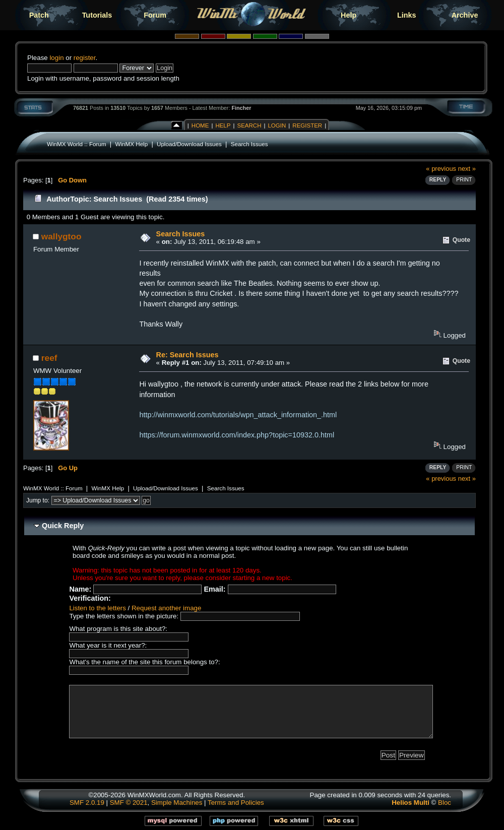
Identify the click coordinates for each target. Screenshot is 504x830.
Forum (155, 15)
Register (307, 125)
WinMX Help (131, 144)
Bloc (445, 803)
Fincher (241, 108)
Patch (39, 15)
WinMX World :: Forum (77, 144)
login (56, 58)
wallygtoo (61, 236)
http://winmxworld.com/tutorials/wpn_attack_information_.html (238, 415)
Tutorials (97, 15)
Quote (461, 240)
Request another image (166, 608)
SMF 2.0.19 (87, 803)
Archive (465, 15)
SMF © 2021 (129, 803)
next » (467, 169)
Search (249, 125)
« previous (441, 169)
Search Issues (249, 144)
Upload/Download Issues (189, 144)
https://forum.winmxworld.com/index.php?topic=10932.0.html (237, 435)
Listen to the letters (97, 608)
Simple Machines (177, 803)
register (85, 58)
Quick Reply (63, 526)
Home (200, 125)
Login (277, 125)
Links (407, 15)
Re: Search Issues (187, 355)
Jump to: (38, 500)
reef (49, 358)
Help (349, 15)
